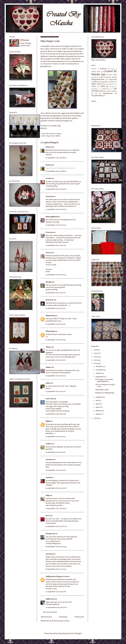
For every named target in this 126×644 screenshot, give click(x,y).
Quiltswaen (50, 599)
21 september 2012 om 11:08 (56, 592)
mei (97, 401)
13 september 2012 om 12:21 (56, 391)
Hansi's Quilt (110, 77)
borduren (94, 69)
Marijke (49, 282)
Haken (102, 77)
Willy (48, 496)
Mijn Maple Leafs (102, 390)
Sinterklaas (95, 89)
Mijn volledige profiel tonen (26, 44)
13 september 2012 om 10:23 (56, 225)
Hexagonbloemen (98, 80)
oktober (99, 373)
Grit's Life (50, 399)
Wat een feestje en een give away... (105, 386)
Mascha (26, 40)
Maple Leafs (50, 136)
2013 (96, 360)
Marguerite (50, 534)
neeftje (48, 178)
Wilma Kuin (50, 316)
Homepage (63, 617)
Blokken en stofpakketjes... (105, 393)
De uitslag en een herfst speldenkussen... (104, 381)
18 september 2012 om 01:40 (56, 569)
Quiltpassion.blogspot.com (56, 577)
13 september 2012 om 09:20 (56, 189)
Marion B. (50, 300)
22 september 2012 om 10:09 (56, 608)
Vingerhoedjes (97, 96)
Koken (112, 82)
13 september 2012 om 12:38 (56, 414)
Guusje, (48, 367)
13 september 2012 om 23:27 (56, 470)
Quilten (58, 136)
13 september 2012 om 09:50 (56, 209)
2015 (96, 353)
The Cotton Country (110, 91)
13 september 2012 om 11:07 (56, 360)
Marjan (49, 147)
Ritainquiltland (51, 217)
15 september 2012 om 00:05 (56, 526)
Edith (48, 421)
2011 (96, 418)
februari (99, 411)
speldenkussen (106, 89)
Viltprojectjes (108, 93)
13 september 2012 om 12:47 (56, 437)
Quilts (103, 86)
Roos (48, 516)
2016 (96, 350)
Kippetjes (104, 82)
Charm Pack (96, 72)
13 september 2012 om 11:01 (56, 293)
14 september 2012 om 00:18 (56, 488)
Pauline (49, 444)
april (98, 404)
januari (99, 414)
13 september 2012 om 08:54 (56, 158)
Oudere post (79, 617)
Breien (113, 69)
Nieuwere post (46, 617)
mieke (48, 383)
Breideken (103, 69)
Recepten (112, 86)
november (100, 370)
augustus (99, 397)
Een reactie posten (50, 612)
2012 (96, 364)
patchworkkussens (109, 84)
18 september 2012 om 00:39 (56, 547)
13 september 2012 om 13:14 (56, 452)
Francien (49, 232)
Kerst (96, 82)
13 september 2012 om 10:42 (56, 275)
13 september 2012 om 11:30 (56, 376)
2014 (96, 357)
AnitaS (48, 478)
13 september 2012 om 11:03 (56, 324)
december (100, 367)
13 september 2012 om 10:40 (56, 245)
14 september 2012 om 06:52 (56, 509)
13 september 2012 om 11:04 (56, 340)
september (100, 377)
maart (98, 407)
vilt (96, 94)
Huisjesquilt (113, 80)
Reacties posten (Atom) (61, 621)
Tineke (48, 347)
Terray (48, 253)
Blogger (79, 634)
